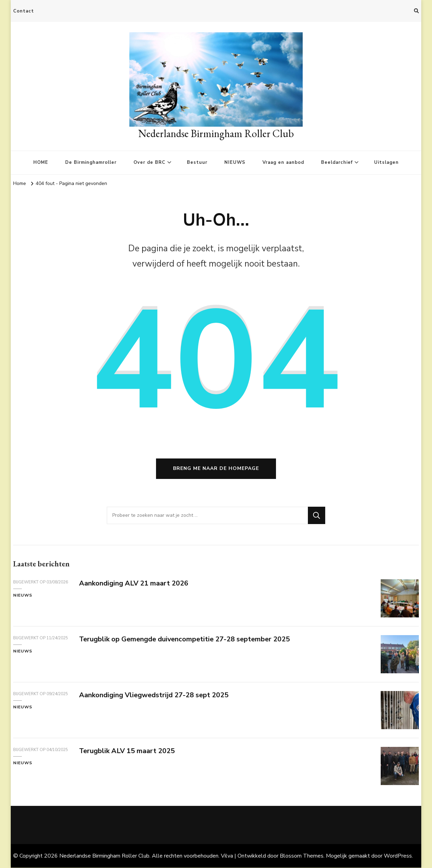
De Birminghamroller (91, 162)
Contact (24, 11)
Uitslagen (386, 162)
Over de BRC (149, 162)
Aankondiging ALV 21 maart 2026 (134, 584)
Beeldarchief (337, 162)
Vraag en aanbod (283, 162)
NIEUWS (235, 162)
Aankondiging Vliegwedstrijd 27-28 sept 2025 (154, 695)
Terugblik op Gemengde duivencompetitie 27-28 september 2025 (185, 639)
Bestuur (197, 162)
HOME (41, 162)
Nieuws (23, 596)
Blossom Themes (302, 856)
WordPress (398, 856)
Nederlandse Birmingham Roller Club (216, 133)
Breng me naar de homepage (216, 469)
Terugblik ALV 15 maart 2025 (127, 751)
